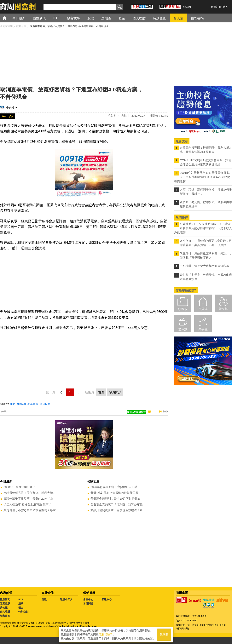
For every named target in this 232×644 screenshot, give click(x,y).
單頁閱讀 (115, 392)
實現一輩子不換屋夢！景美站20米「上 (28, 499)
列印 (165, 412)
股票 (21, 604)
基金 (21, 608)
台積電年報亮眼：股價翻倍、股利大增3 (29, 493)
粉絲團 (187, 7)
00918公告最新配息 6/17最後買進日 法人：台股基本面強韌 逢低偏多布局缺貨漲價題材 (202, 177)
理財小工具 (66, 599)
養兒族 (223, 309)
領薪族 (183, 309)
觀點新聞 (5, 599)
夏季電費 (33, 404)
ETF (21, 599)
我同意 (164, 635)
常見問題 (88, 604)
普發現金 (45, 404)
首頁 (8, 18)
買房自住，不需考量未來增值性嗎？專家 (30, 510)
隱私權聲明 (106, 635)
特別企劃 (23, 612)
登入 (225, 7)
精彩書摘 (5, 616)
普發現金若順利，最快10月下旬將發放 (115, 499)
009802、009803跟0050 (19, 487)
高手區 (203, 329)
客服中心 (107, 599)
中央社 (10, 107)
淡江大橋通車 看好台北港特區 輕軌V (27, 504)
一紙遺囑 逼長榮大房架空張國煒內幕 (204, 266)
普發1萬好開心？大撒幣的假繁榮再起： (116, 493)
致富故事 (5, 604)
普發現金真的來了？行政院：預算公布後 (117, 504)
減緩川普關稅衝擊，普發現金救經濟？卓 (117, 510)
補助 (12, 404)
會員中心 (88, 599)
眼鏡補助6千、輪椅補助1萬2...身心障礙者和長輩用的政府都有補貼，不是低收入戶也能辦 (203, 228)
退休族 (183, 329)
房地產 (4, 608)
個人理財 (5, 612)
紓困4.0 (21, 404)
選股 (44, 599)
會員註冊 (216, 7)
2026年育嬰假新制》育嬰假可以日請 (114, 487)
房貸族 (203, 309)
